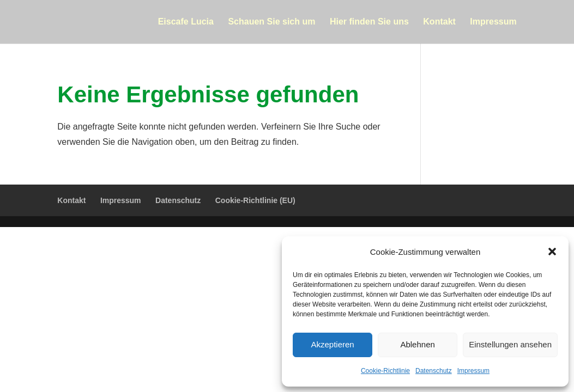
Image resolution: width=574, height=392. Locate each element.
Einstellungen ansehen (510, 344)
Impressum (473, 371)
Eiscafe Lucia (186, 22)
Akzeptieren (332, 344)
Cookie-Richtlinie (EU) (255, 200)
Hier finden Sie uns (369, 22)
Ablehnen (417, 344)
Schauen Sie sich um (271, 22)
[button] (552, 252)
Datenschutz (434, 371)
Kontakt (439, 22)
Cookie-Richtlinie (385, 371)
